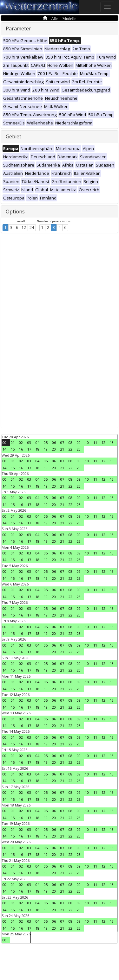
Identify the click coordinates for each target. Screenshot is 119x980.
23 (79, 449)
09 (79, 443)
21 (62, 449)
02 (21, 443)
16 (21, 449)
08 (70, 443)
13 (112, 443)
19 (46, 449)
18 (37, 449)
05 (46, 443)
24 (32, 228)
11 (95, 443)
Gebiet (13, 136)
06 (54, 443)
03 (29, 443)
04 (37, 443)
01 (13, 443)
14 (4, 449)
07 (62, 443)
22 (70, 449)
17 (29, 449)
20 (54, 449)
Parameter (18, 28)
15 (13, 449)
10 (87, 443)
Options (15, 212)
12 (24, 228)
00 (4, 443)
